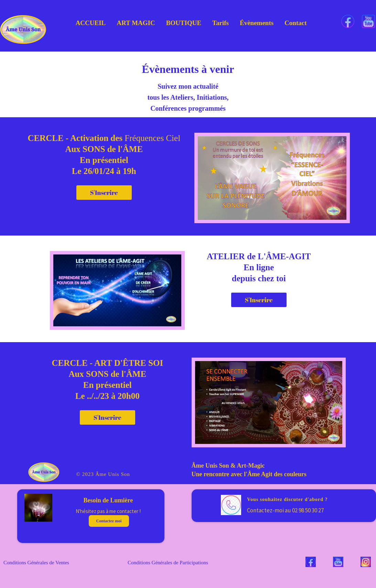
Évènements (257, 23)
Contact (296, 23)
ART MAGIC (136, 23)
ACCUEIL (91, 23)
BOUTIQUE (184, 23)
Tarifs (221, 23)
